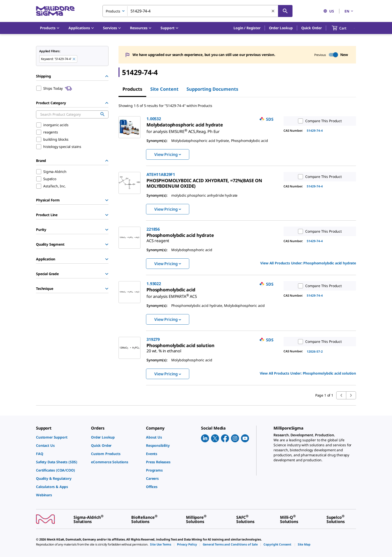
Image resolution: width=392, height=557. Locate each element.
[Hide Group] (107, 76)
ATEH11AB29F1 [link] (161, 174)
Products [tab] (132, 89)
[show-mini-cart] (344, 28)
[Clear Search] (273, 11)
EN (349, 11)
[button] (247, 28)
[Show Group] (107, 200)
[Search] (285, 11)
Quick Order (311, 28)
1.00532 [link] (154, 119)
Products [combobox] (113, 11)
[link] (183, 129)
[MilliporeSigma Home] (55, 11)
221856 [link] (153, 229)
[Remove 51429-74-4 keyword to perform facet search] (74, 59)
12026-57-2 (315, 351)
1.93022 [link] (154, 284)
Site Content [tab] (164, 89)
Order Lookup (281, 28)
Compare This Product (319, 121)
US (329, 11)
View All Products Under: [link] (308, 263)
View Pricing (168, 154)
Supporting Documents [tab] (212, 89)
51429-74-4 (315, 131)
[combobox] (197, 11)
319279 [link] (153, 339)
